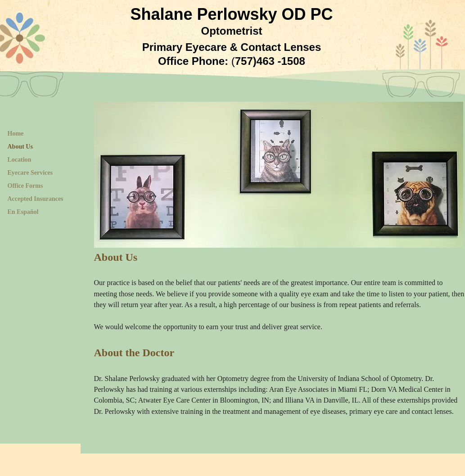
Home (16, 134)
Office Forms (25, 186)
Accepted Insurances (36, 199)
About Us (20, 147)
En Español (23, 212)
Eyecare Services (30, 173)
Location (20, 160)
